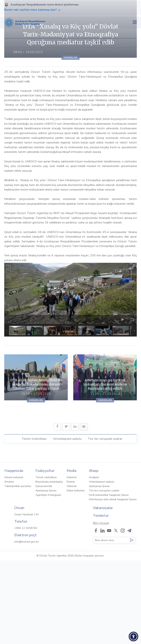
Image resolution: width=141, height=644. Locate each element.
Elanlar (58, 43)
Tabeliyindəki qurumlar (18, 570)
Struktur (9, 565)
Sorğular (94, 561)
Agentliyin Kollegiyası (48, 579)
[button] (133, 636)
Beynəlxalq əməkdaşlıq (49, 565)
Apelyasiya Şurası (46, 574)
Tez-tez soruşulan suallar (105, 522)
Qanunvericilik (44, 570)
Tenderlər (101, 599)
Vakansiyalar (103, 592)
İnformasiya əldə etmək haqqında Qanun (113, 583)
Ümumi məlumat (14, 561)
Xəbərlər (42, 43)
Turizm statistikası (34, 522)
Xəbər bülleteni (97, 43)
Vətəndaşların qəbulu (67, 522)
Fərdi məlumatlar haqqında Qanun (109, 579)
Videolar (75, 43)
